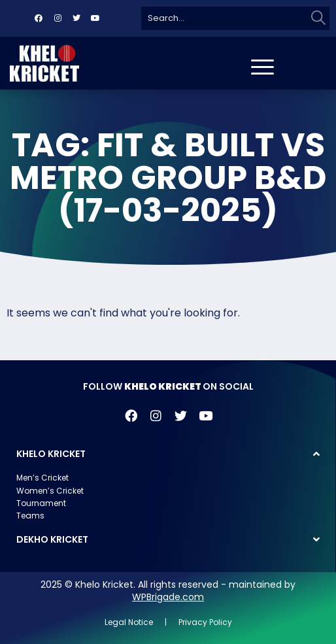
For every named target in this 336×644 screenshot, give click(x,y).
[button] (168, 454)
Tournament (41, 503)
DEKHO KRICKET (52, 539)
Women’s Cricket (50, 491)
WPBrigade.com (168, 597)
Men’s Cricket (42, 478)
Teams (30, 516)
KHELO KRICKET (51, 454)
